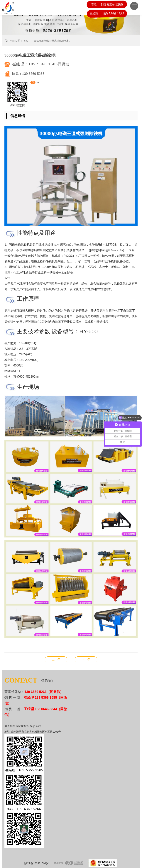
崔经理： (107, 14)
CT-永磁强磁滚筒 (56, 659)
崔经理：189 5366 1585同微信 (41, 64)
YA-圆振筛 (86, 659)
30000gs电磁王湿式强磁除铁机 (52, 41)
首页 (26, 41)
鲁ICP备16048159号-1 (37, 863)
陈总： (107, 4)
